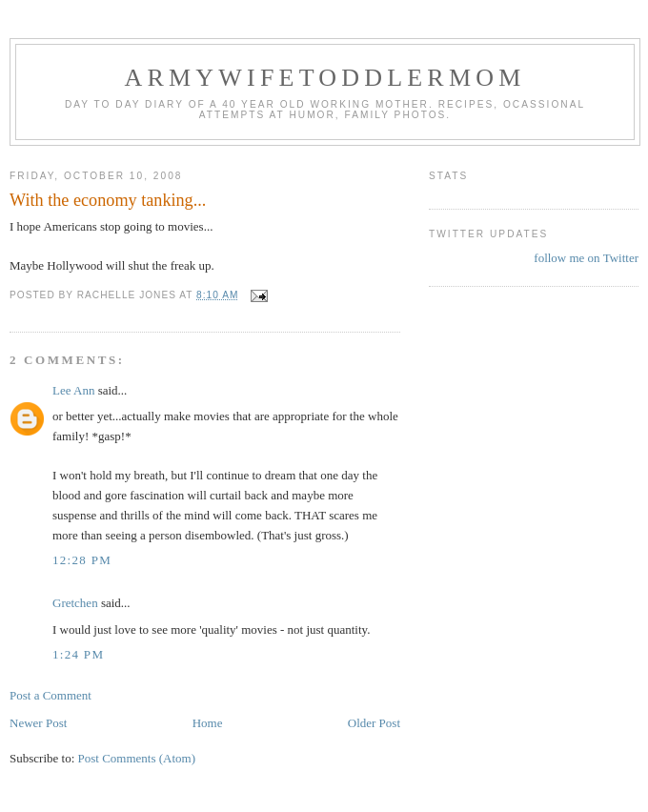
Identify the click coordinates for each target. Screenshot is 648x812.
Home (208, 723)
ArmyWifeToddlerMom (324, 78)
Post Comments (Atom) (137, 758)
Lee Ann (73, 390)
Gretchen (75, 603)
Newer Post (38, 723)
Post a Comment (51, 695)
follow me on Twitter (586, 258)
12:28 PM (82, 560)
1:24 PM (78, 654)
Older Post (374, 723)
